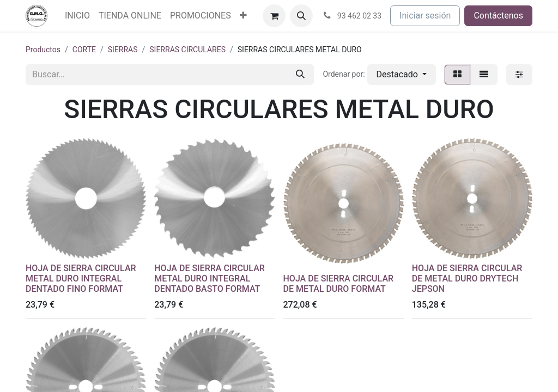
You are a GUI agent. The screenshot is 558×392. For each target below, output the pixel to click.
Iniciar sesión (425, 16)
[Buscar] (300, 75)
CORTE (84, 50)
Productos (43, 50)
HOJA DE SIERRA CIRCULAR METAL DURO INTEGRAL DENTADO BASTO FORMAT (210, 278)
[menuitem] (77, 16)
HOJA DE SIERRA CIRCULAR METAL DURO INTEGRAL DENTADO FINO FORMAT (81, 278)
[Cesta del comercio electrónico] (274, 16)
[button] (301, 16)
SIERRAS (123, 50)
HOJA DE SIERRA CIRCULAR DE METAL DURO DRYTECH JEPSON (467, 278)
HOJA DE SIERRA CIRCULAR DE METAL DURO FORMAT (339, 284)
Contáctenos (498, 16)
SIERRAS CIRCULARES (187, 50)
